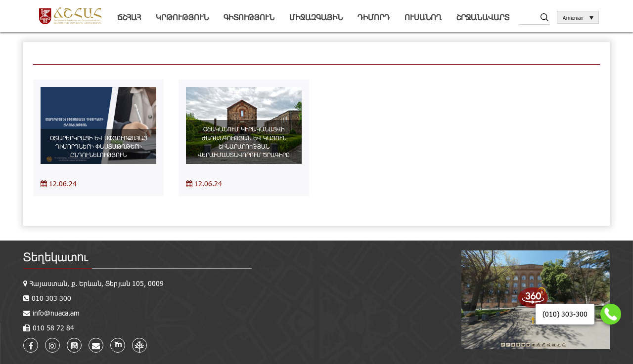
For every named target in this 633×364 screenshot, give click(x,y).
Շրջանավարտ (483, 17)
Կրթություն (182, 17)
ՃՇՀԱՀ (129, 17)
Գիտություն (249, 17)
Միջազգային (316, 17)
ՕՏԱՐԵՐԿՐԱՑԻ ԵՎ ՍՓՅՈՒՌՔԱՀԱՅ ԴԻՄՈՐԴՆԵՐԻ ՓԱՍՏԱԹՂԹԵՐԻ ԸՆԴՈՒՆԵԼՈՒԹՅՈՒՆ (99, 146)
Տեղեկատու (56, 257)
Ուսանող (423, 17)
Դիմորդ (374, 17)
